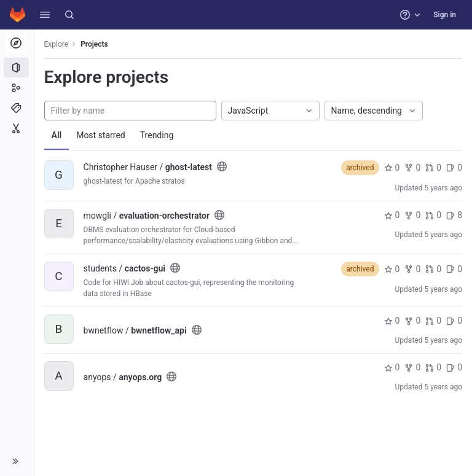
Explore (57, 44)
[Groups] (17, 88)
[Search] (69, 15)
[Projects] (17, 68)
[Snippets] (17, 128)
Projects (95, 44)
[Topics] (17, 108)
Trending (157, 135)
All (57, 135)
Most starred (101, 135)
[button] (45, 15)
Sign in (445, 15)
